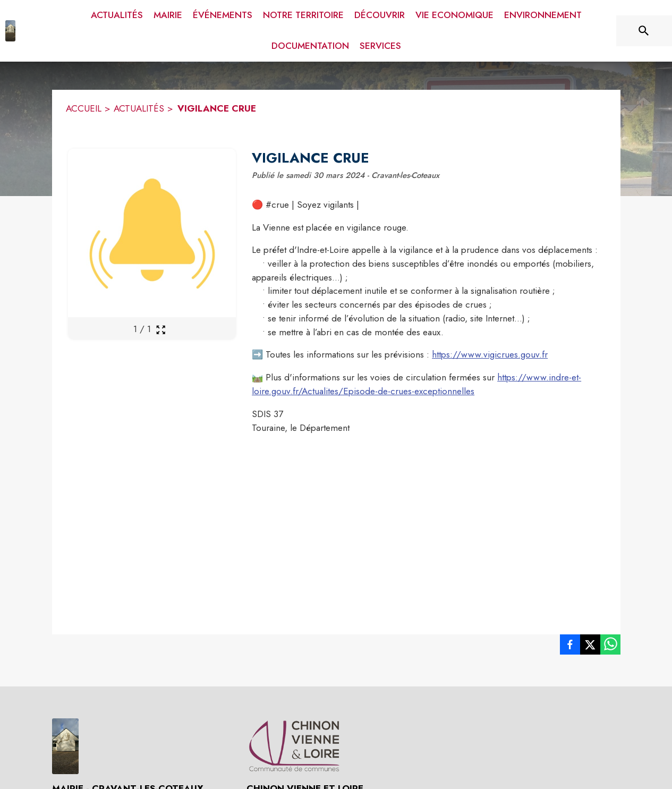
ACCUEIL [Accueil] (84, 108)
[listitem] (570, 647)
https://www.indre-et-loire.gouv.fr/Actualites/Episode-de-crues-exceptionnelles (416, 384)
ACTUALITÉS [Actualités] (139, 108)
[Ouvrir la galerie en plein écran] (161, 330)
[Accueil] (10, 31)
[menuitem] (117, 15)
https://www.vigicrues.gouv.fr (490, 354)
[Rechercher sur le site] (644, 31)
